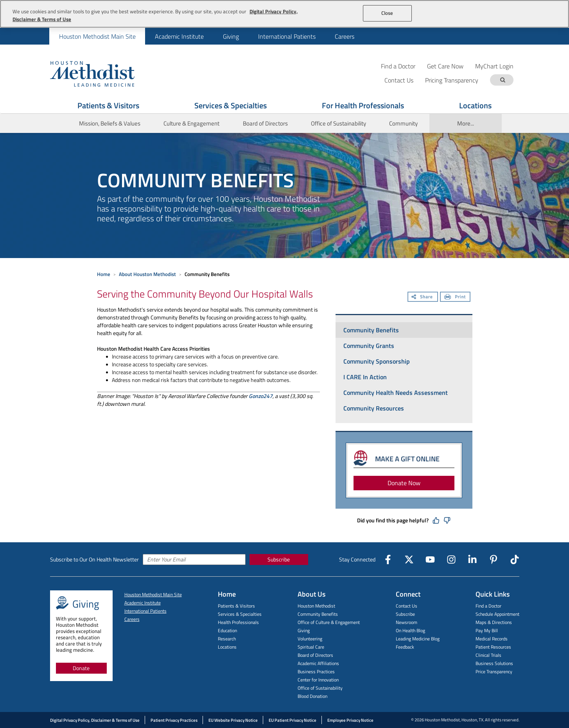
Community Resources (374, 408)
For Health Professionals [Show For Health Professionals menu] (363, 105)
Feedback (405, 647)
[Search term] (503, 80)
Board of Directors (265, 123)
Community (403, 123)
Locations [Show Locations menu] (475, 105)
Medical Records (492, 639)
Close (387, 13)
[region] (284, 14)
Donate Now (404, 483)
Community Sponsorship (377, 361)
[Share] (423, 298)
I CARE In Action (365, 377)
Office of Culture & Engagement (329, 622)
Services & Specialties (240, 614)
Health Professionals (238, 622)
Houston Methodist (316, 606)
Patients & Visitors (236, 606)
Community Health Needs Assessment (396, 393)
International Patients (287, 36)
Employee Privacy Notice (350, 720)
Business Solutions (494, 663)
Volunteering (310, 639)
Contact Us (407, 606)
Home (104, 274)
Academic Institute (179, 36)
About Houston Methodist (147, 274)
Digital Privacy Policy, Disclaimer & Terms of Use (95, 720)
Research (227, 639)
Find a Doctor (398, 66)
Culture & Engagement (191, 123)
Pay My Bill (487, 630)
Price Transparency (494, 672)
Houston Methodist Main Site (97, 36)
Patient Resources (493, 647)
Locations (227, 647)
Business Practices (316, 672)
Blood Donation (312, 696)
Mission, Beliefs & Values (110, 123)
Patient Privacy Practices (174, 720)
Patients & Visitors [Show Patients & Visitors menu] (108, 105)
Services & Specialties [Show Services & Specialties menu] (231, 105)
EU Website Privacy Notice (233, 720)
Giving (231, 36)
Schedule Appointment (497, 614)
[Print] (455, 298)
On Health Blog (410, 630)
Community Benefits (371, 330)
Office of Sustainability (338, 123)
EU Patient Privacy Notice (293, 720)
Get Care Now (445, 66)
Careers (345, 36)
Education (227, 630)
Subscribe (279, 559)
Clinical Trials (488, 655)
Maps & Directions (494, 622)
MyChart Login (494, 66)
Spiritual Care (311, 647)
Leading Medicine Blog (418, 639)
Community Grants (369, 346)
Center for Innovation (318, 680)
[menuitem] (97, 36)
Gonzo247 (261, 396)
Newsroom (407, 622)
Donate (81, 668)
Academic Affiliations (318, 663)
